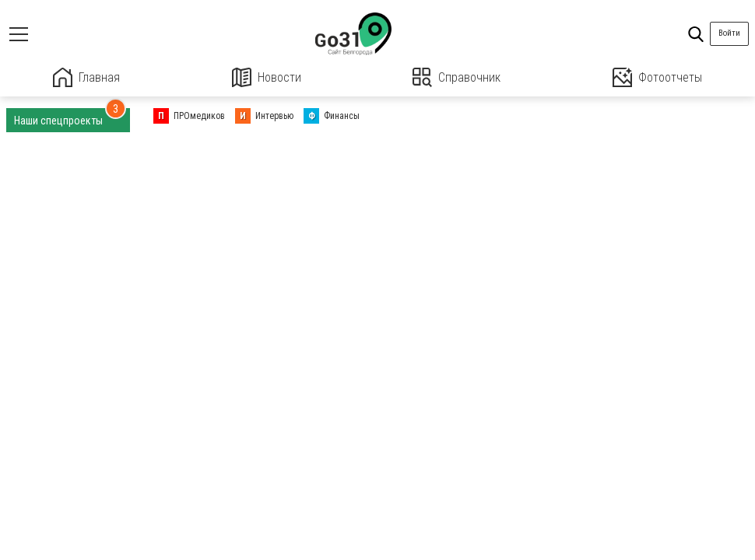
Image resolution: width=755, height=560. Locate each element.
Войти (729, 33)
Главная (86, 77)
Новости (267, 77)
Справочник (457, 77)
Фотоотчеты (657, 77)
